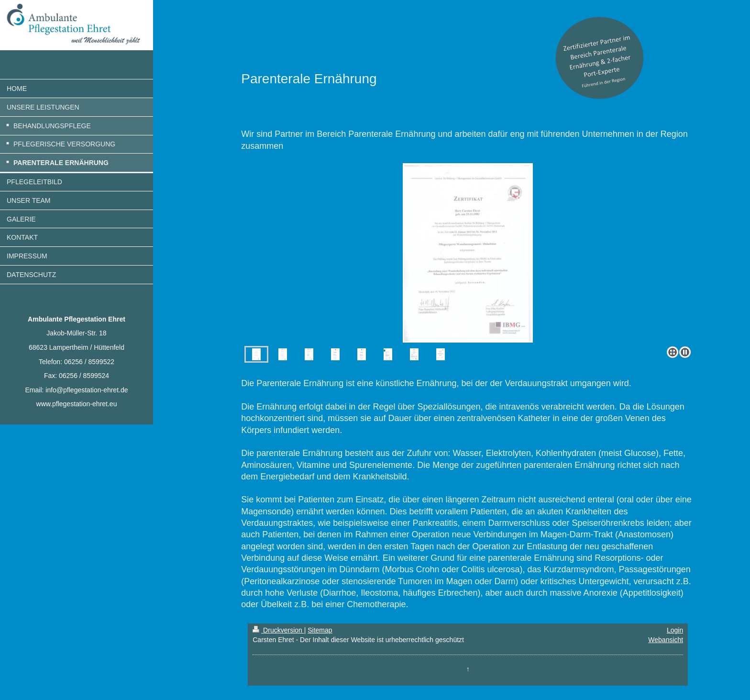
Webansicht (666, 640)
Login (675, 630)
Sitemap (320, 630)
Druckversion (278, 630)
